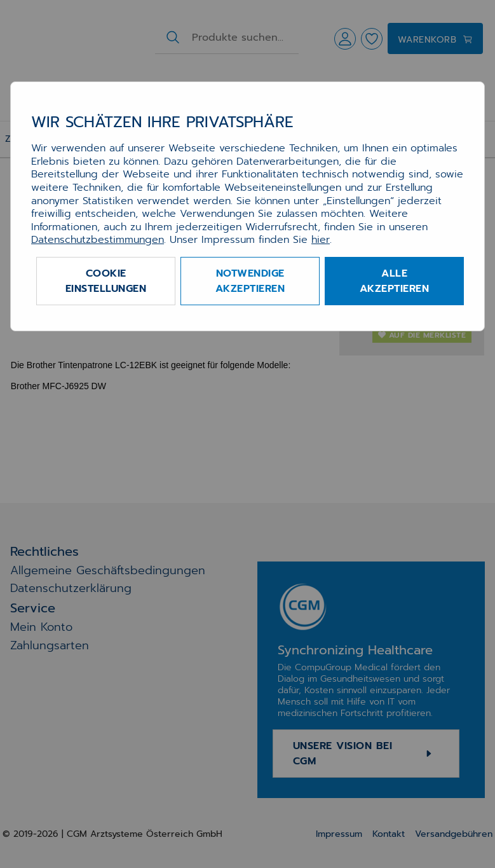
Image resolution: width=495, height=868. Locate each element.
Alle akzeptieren (395, 281)
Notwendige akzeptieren (250, 281)
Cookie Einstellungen (106, 281)
